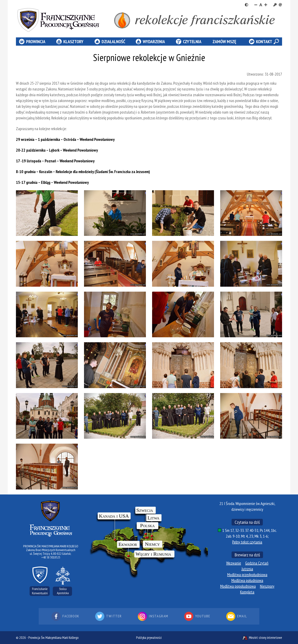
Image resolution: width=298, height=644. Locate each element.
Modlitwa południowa (247, 580)
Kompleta (247, 592)
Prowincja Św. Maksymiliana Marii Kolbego (53, 638)
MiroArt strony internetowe (262, 638)
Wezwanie (234, 563)
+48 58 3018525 (51, 557)
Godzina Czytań (257, 563)
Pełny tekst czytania (247, 542)
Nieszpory (267, 586)
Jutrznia (247, 569)
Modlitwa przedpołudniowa (247, 575)
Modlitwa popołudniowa (238, 586)
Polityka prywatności (149, 638)
